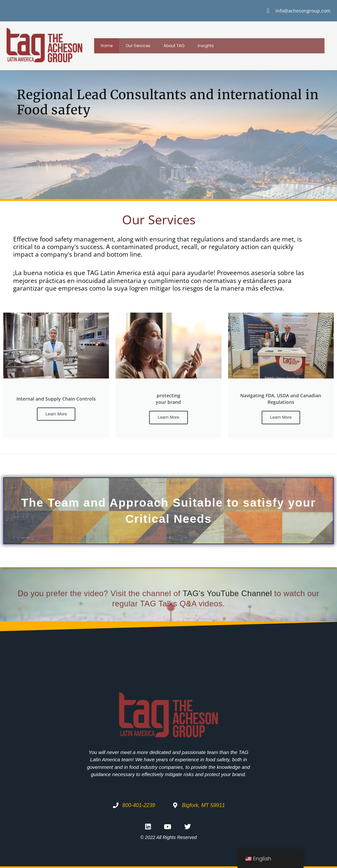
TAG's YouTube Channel (227, 615)
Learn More (56, 414)
